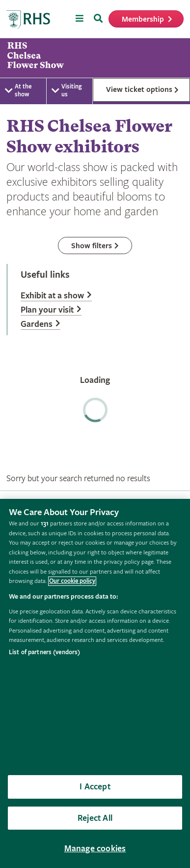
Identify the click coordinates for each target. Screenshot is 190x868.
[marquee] (95, 58)
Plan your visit (47, 310)
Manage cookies (95, 849)
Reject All (95, 818)
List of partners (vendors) (44, 652)
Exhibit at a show (52, 296)
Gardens (37, 324)
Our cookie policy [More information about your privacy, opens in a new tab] (72, 581)
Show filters (92, 246)
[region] (95, 683)
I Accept (95, 787)
